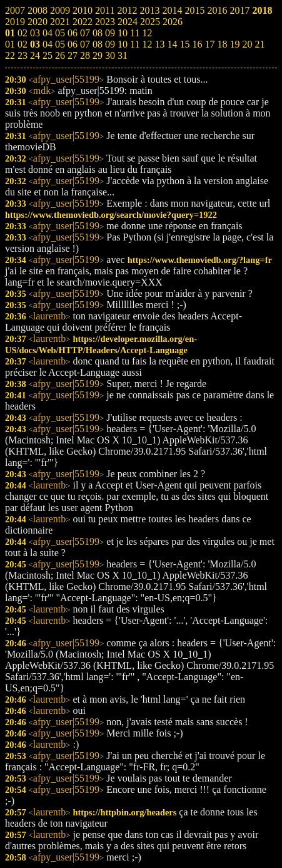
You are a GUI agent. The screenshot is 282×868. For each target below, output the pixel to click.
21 (259, 44)
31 (123, 55)
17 (209, 44)
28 (85, 55)
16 (197, 44)
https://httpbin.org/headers (124, 812)
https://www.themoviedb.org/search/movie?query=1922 (111, 215)
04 (48, 44)
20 (247, 44)
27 (73, 55)
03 (35, 44)
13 (159, 44)
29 (98, 55)
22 (10, 55)
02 (23, 44)
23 (23, 55)
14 (172, 44)
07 (85, 44)
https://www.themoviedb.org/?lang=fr (200, 260)
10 (123, 44)
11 (135, 44)
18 (222, 44)
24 (35, 55)
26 (60, 55)
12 (147, 44)
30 (110, 55)
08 (98, 44)
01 (10, 44)
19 (234, 44)
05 (60, 44)
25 (48, 55)
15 (184, 44)
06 (73, 44)
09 (110, 44)
